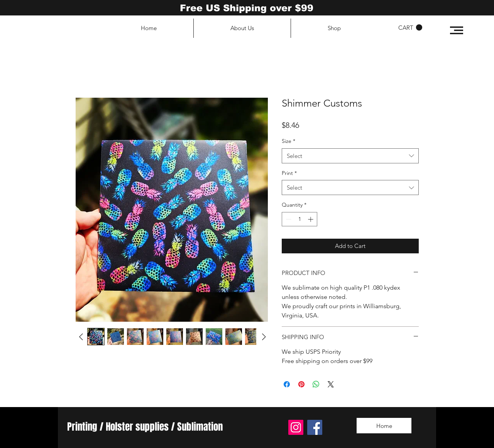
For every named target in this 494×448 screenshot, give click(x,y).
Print (289, 173)
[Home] (384, 426)
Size (288, 141)
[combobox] (350, 156)
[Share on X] (331, 384)
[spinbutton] (299, 219)
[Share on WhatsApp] (316, 384)
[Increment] (311, 219)
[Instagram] (296, 427)
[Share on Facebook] (287, 384)
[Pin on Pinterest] (301, 384)
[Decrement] (288, 219)
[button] (457, 30)
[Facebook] (315, 427)
